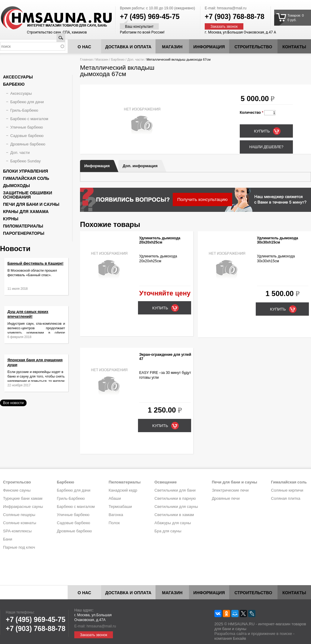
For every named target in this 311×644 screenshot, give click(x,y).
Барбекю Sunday (26, 161)
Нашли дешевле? (266, 147)
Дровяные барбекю (28, 144)
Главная (86, 59)
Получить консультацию (202, 199)
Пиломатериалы (23, 226)
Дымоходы (16, 186)
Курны (11, 219)
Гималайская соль (26, 178)
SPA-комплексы (17, 531)
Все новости (13, 403)
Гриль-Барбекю (24, 110)
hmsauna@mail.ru (232, 8)
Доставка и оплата (128, 47)
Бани (8, 539)
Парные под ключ (19, 547)
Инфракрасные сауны (23, 507)
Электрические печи (230, 490)
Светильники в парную (175, 498)
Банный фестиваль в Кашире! (36, 267)
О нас (84, 47)
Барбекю (118, 59)
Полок (114, 523)
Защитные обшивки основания (28, 195)
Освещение (166, 482)
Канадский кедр (123, 490)
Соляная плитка (286, 498)
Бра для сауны (168, 531)
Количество (252, 113)
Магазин (172, 47)
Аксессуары (18, 77)
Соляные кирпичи (287, 490)
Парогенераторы (24, 233)
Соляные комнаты (20, 523)
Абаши (115, 498)
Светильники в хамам (174, 515)
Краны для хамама (26, 212)
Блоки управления (26, 171)
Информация (97, 166)
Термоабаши (120, 507)
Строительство (253, 47)
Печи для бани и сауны (31, 204)
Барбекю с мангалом (29, 119)
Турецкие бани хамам (23, 498)
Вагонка (116, 515)
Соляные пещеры (19, 515)
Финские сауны (17, 490)
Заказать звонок (224, 27)
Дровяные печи (226, 498)
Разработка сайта (231, 634)
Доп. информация (140, 166)
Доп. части (136, 59)
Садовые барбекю (27, 136)
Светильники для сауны (176, 507)
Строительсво (17, 482)
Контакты (294, 47)
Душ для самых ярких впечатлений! (30, 317)
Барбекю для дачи (27, 102)
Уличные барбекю (27, 127)
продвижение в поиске (271, 634)
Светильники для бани (175, 490)
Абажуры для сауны (173, 523)
